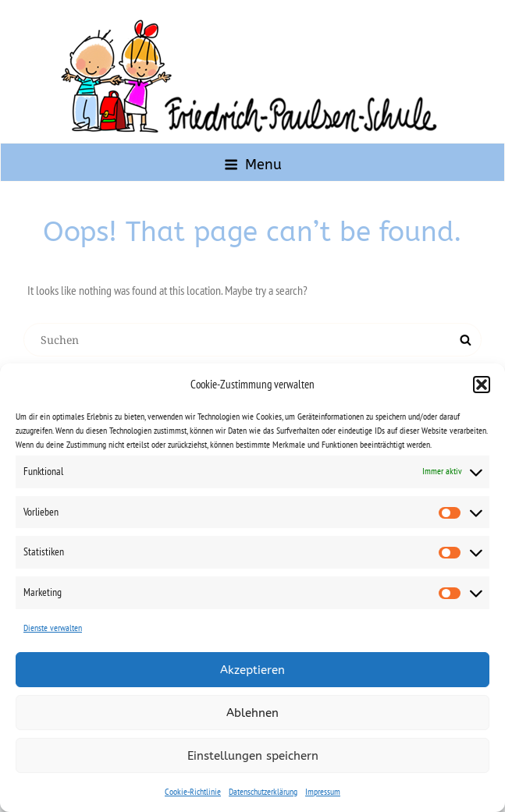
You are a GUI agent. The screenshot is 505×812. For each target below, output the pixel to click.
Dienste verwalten (53, 628)
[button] (482, 385)
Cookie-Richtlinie (193, 791)
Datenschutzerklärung (263, 791)
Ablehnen (252, 713)
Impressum (323, 791)
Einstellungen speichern (253, 756)
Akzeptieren (252, 670)
